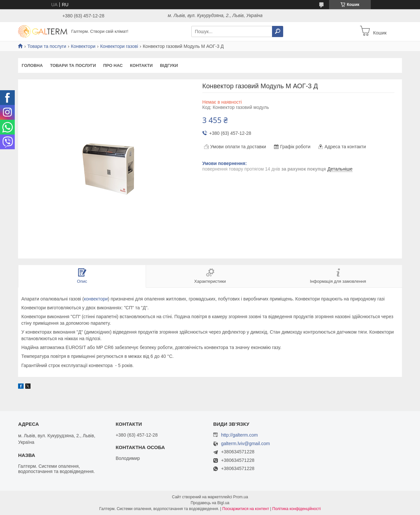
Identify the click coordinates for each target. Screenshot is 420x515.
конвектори (96, 299)
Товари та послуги (47, 46)
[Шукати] (278, 31)
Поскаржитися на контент (246, 509)
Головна (32, 65)
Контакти (141, 65)
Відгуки (169, 65)
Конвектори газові (119, 46)
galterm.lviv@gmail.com (246, 444)
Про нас (113, 65)
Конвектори (83, 46)
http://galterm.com (240, 435)
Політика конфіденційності (297, 509)
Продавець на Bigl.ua (210, 503)
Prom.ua (241, 497)
